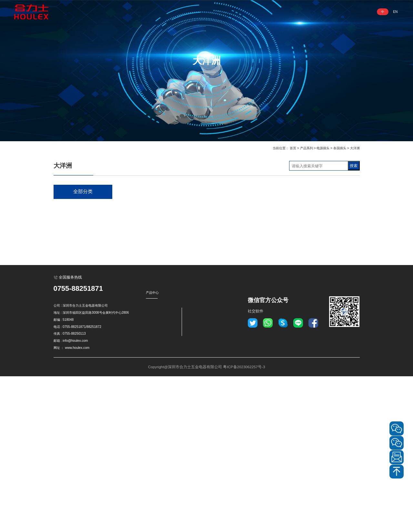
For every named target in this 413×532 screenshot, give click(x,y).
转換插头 (68, 391)
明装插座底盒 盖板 (76, 378)
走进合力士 (153, 12)
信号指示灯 (70, 365)
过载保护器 (70, 325)
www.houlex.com (77, 503)
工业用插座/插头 (74, 272)
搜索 (354, 166)
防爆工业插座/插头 (76, 258)
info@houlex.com (75, 496)
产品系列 (185, 12)
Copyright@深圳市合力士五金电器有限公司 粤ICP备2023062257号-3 (206, 522)
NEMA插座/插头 (74, 245)
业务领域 (214, 12)
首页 (293, 148)
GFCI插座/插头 (73, 232)
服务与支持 (274, 12)
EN (395, 12)
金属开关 (68, 311)
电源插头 (323, 148)
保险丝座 (68, 404)
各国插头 (340, 148)
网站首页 (122, 12)
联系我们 (305, 12)
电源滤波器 (70, 351)
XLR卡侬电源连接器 (78, 285)
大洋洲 (355, 148)
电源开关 (68, 298)
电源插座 (68, 205)
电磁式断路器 (72, 338)
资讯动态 (243, 12)
